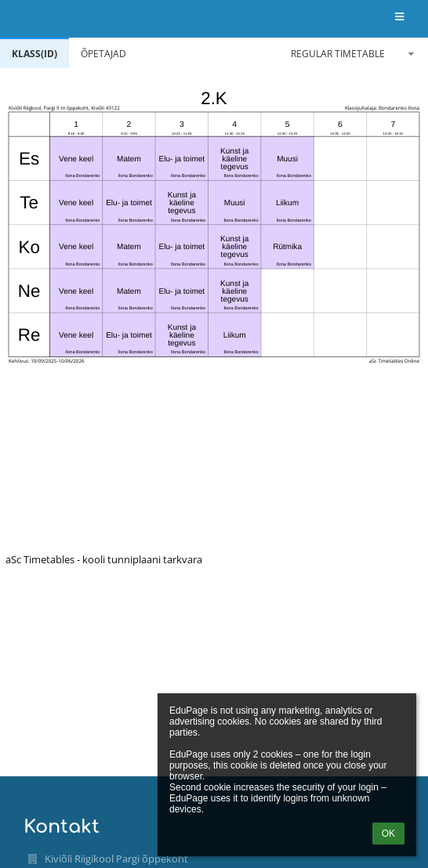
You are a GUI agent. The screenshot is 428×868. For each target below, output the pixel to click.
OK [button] (388, 834)
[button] (399, 18)
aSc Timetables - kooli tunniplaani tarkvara (104, 559)
